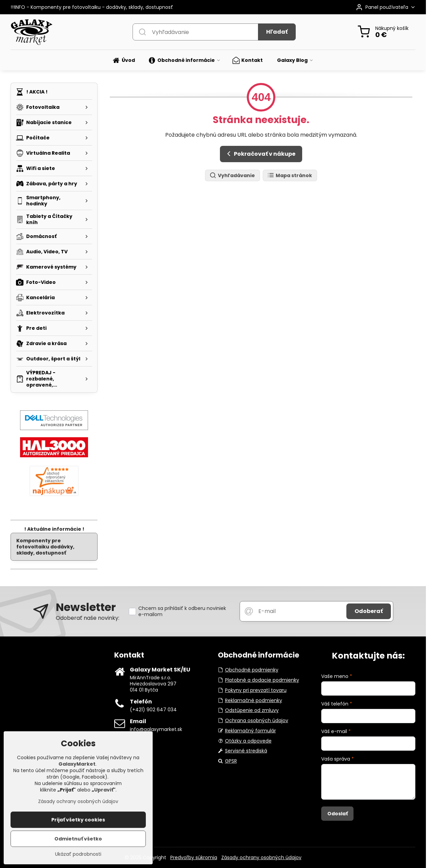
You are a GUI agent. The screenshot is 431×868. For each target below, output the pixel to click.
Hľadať (277, 32)
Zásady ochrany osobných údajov (261, 857)
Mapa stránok (290, 176)
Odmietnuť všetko (78, 840)
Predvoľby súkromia (194, 857)
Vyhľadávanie (232, 176)
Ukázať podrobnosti (78, 856)
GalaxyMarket (77, 765)
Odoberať (369, 611)
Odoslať (338, 814)
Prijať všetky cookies (78, 821)
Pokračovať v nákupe (260, 154)
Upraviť (104, 791)
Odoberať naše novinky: (88, 618)
